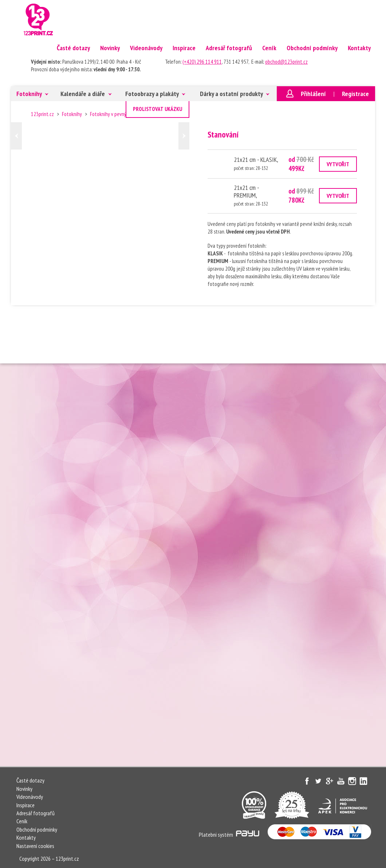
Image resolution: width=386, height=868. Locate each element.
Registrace (355, 94)
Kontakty (359, 48)
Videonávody (146, 48)
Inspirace (184, 48)
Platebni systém (229, 835)
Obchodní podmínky (312, 48)
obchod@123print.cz (286, 62)
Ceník (269, 48)
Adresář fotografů (229, 48)
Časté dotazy (73, 48)
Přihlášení (313, 94)
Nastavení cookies (35, 846)
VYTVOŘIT (338, 164)
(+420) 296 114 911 (202, 62)
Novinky (110, 48)
